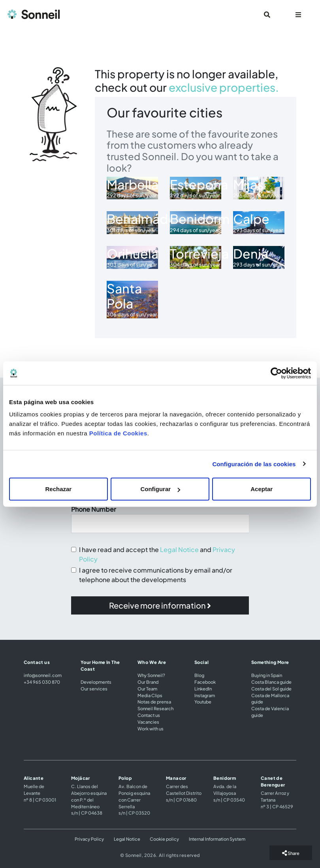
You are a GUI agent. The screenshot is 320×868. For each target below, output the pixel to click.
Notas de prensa (154, 702)
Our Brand (148, 682)
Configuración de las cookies (254, 464)
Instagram (205, 695)
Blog (199, 675)
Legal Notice (179, 549)
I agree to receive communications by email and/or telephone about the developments (156, 575)
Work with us (151, 728)
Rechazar (58, 489)
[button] (160, 605)
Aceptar (262, 489)
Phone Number (94, 509)
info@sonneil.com (43, 675)
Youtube (203, 702)
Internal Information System (217, 839)
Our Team (147, 688)
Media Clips (150, 695)
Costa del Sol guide (271, 688)
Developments (96, 682)
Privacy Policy (89, 839)
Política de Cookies (118, 433)
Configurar (160, 489)
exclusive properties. (224, 87)
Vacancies (148, 722)
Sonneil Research (155, 708)
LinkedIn (203, 688)
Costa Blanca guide (271, 682)
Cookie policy (164, 839)
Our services (94, 688)
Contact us (149, 715)
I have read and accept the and (157, 554)
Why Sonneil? (151, 675)
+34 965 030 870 (42, 682)
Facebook (205, 682)
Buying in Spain (267, 675)
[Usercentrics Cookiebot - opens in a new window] (276, 373)
